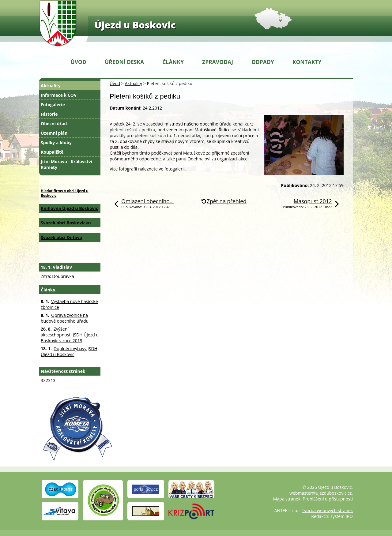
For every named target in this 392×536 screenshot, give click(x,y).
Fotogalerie (53, 105)
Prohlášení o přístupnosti (328, 499)
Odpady (263, 62)
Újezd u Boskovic (135, 25)
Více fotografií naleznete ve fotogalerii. (148, 169)
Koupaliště (52, 152)
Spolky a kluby (56, 142)
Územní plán (54, 133)
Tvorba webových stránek (327, 510)
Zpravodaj (218, 62)
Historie (49, 114)
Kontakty (307, 62)
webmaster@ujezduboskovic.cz (320, 493)
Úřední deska (124, 62)
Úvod (79, 62)
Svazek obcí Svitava (61, 237)
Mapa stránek (287, 499)
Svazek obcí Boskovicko (66, 223)
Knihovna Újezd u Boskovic (69, 208)
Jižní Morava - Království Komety (66, 164)
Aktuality (133, 83)
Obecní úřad (54, 124)
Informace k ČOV (59, 95)
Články (173, 62)
